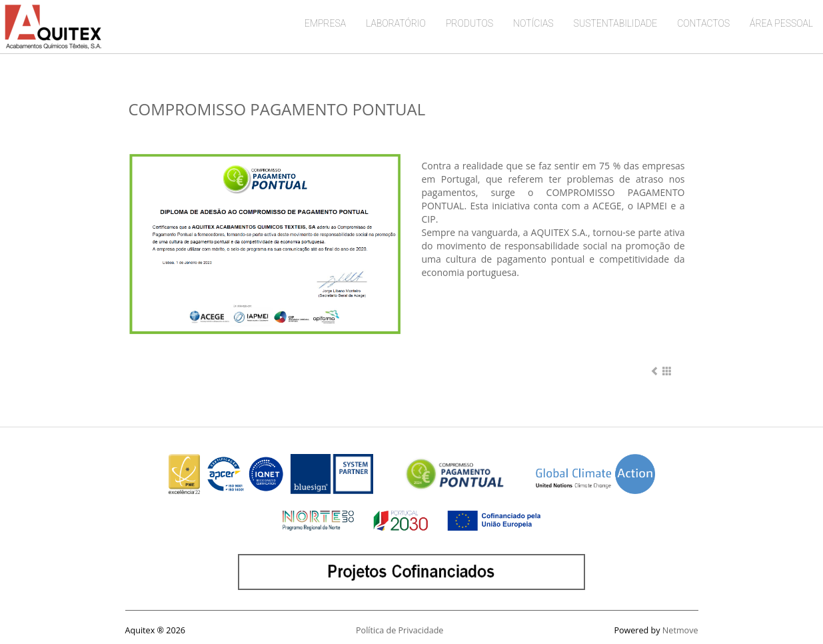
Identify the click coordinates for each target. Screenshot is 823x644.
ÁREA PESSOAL (781, 23)
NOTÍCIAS (533, 23)
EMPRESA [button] (325, 23)
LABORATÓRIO (396, 23)
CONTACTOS (703, 23)
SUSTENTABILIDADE (616, 23)
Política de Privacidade (400, 630)
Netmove (680, 630)
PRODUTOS (469, 23)
